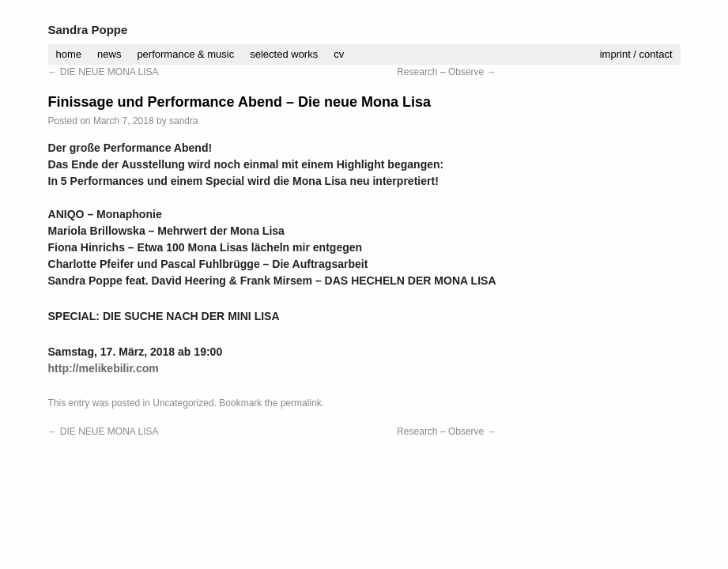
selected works (284, 54)
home (69, 54)
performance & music (185, 54)
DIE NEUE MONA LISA (104, 72)
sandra (184, 121)
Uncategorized (183, 403)
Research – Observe (446, 72)
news (109, 54)
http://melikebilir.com (104, 368)
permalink (301, 403)
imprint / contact (636, 54)
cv (339, 54)
